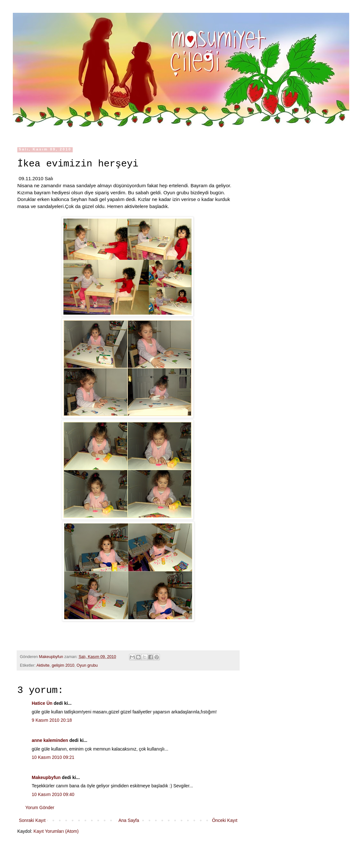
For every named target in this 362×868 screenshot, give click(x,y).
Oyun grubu (87, 665)
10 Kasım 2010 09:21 (53, 757)
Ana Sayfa (129, 820)
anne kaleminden (50, 740)
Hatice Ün (42, 703)
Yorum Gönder (40, 808)
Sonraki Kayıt (32, 820)
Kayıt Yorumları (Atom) (56, 831)
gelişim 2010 (63, 665)
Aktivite (43, 665)
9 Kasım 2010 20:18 (52, 720)
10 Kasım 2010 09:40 (53, 794)
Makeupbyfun (46, 777)
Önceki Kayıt (225, 820)
